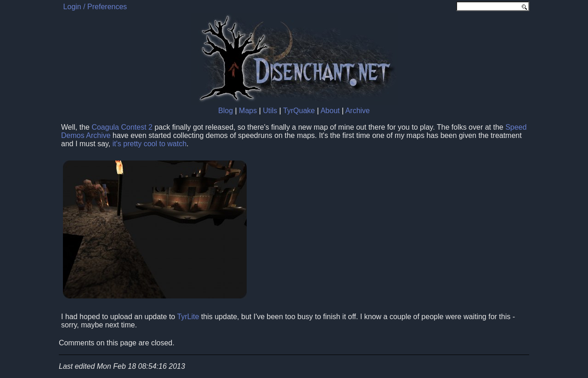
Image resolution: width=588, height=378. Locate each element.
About (330, 111)
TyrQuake (299, 111)
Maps (248, 111)
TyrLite (188, 317)
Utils (270, 111)
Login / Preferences (95, 7)
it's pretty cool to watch (150, 144)
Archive (358, 111)
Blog (226, 111)
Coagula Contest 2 (122, 127)
